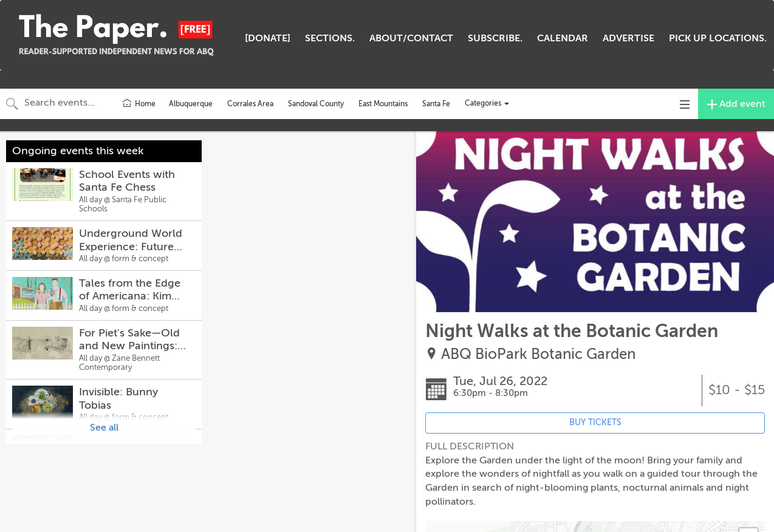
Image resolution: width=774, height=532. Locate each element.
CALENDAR (563, 38)
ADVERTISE (628, 38)
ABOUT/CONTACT (411, 38)
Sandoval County (316, 104)
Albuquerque (191, 104)
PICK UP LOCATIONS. (718, 38)
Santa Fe (436, 104)
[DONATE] (268, 38)
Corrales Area (250, 104)
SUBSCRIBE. (495, 38)
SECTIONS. (330, 38)
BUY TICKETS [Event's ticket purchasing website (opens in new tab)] (595, 422)
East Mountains (383, 104)
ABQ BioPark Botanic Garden (538, 354)
